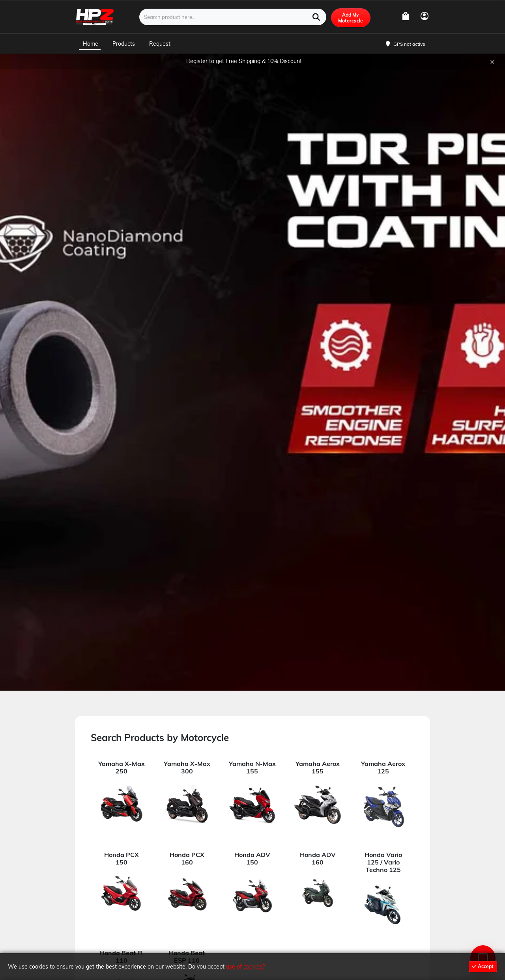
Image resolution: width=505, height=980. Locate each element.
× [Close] (492, 72)
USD (422, 5)
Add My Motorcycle (351, 29)
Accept (483, 966)
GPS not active (409, 55)
